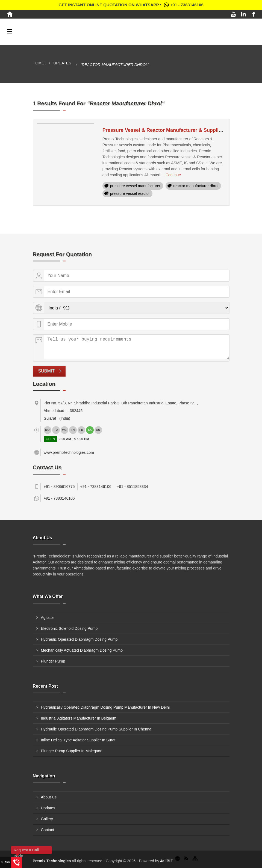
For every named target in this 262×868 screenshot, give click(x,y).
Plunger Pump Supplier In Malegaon (72, 751)
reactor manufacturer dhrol (196, 186)
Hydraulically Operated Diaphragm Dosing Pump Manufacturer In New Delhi (105, 707)
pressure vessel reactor (130, 193)
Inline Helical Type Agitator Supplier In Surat (78, 740)
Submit (46, 371)
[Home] (10, 14)
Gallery (47, 819)
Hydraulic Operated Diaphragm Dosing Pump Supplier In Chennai (97, 729)
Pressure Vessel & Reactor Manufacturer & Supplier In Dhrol (173, 130)
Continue (173, 175)
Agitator (48, 618)
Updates (62, 63)
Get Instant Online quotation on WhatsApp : (131, 5)
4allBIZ (166, 861)
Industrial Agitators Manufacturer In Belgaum (79, 718)
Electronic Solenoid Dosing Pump (69, 628)
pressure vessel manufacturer (135, 186)
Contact (48, 830)
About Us (49, 797)
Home (39, 63)
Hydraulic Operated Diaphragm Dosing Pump (79, 639)
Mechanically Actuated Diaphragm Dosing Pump (82, 650)
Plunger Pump (53, 661)
